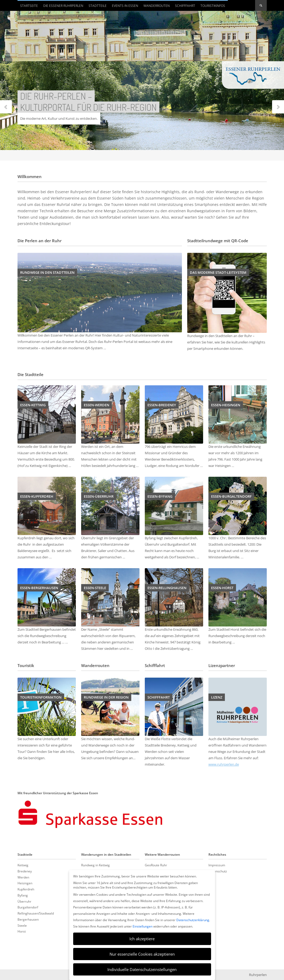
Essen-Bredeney (162, 405)
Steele (22, 925)
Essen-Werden (97, 405)
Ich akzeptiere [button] (142, 939)
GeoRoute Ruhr (156, 865)
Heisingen (25, 883)
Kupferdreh (26, 889)
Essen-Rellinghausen (167, 588)
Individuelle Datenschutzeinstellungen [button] (142, 969)
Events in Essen (125, 6)
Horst (22, 931)
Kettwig (23, 865)
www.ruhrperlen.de (224, 764)
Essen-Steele (95, 588)
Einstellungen (143, 926)
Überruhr (24, 901)
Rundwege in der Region (106, 697)
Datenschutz (218, 871)
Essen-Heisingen (226, 405)
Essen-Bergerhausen (39, 588)
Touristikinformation (41, 697)
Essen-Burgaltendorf (231, 496)
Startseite (29, 6)
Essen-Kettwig (33, 405)
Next (278, 107)
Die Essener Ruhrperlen (62, 7)
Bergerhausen (28, 919)
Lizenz (217, 697)
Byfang (23, 895)
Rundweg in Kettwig (95, 865)
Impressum (217, 865)
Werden (23, 877)
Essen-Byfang (160, 496)
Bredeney (25, 871)
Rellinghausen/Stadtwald (36, 913)
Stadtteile (96, 7)
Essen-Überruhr (99, 496)
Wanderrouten (157, 6)
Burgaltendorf (28, 907)
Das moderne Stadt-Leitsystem (218, 272)
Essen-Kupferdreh (37, 496)
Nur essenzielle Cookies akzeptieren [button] (142, 954)
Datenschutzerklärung (193, 920)
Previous (6, 107)
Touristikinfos (213, 6)
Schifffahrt (185, 6)
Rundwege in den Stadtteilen (47, 272)
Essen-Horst (222, 588)
